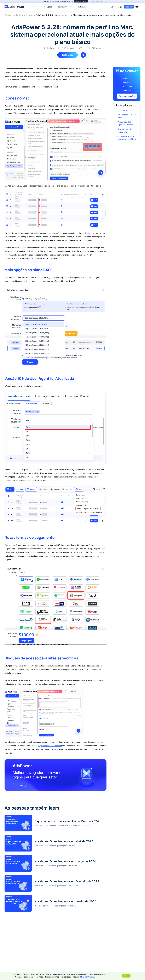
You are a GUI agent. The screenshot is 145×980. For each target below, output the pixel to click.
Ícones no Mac (123, 110)
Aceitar (126, 976)
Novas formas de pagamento (125, 131)
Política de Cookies (86, 977)
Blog (21, 15)
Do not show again (96, 1)
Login (120, 7)
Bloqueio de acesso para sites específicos (127, 138)
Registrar (129, 7)
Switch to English (81, 1)
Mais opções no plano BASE (127, 116)
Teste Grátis (68, 55)
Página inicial (11, 15)
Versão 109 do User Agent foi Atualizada (126, 123)
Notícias (30, 15)
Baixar (114, 7)
